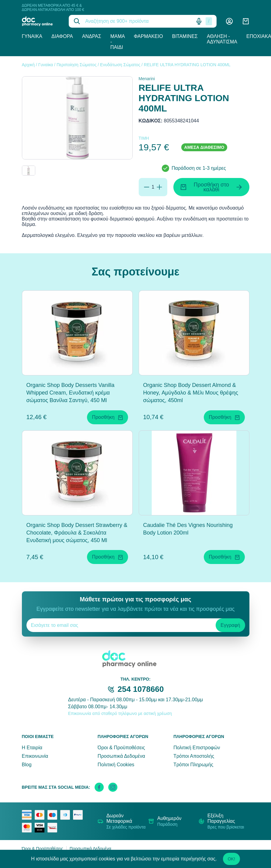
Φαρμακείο (148, 36)
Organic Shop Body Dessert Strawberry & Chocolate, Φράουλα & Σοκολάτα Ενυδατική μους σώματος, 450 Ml (77, 533)
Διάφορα (62, 36)
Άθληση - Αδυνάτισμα (222, 39)
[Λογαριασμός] (229, 21)
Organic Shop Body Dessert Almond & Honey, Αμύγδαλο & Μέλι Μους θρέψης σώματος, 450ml (191, 393)
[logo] (41, 21)
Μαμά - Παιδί (118, 42)
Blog (27, 765)
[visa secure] (41, 828)
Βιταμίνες (185, 36)
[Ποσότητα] (153, 187)
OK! (231, 859)
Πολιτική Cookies (116, 765)
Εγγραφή (230, 625)
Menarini (147, 79)
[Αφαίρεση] (147, 187)
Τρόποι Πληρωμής (193, 765)
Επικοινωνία (35, 756)
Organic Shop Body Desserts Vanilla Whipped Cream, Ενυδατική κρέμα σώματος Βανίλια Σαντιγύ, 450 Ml (71, 393)
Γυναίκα (32, 36)
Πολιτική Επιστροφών (197, 748)
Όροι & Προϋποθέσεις (121, 748)
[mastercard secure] (28, 828)
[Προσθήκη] (159, 187)
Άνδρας (92, 36)
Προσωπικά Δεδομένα (121, 756)
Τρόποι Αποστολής (194, 756)
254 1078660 (141, 689)
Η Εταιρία (32, 748)
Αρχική (28, 65)
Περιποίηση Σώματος (77, 65)
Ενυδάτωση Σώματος (120, 65)
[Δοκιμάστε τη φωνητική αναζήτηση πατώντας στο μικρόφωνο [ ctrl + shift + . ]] (199, 21)
